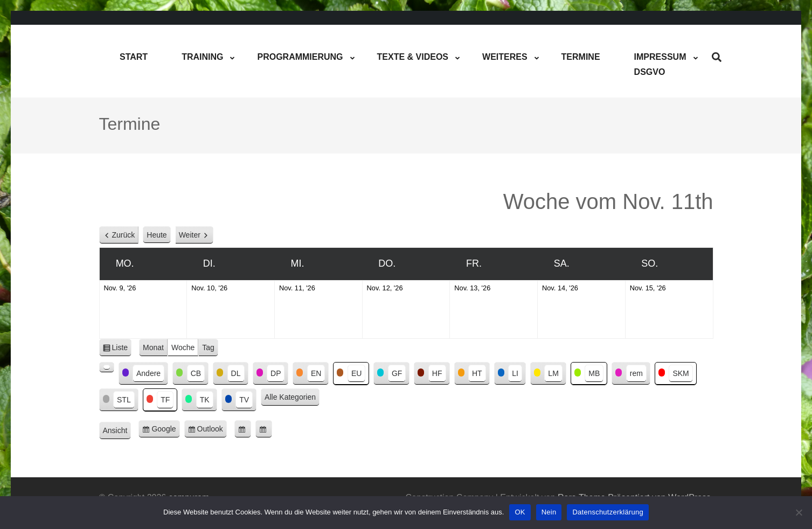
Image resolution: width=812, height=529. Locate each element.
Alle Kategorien (290, 397)
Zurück (124, 235)
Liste (122, 349)
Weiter (190, 235)
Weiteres (505, 57)
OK (520, 512)
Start (134, 57)
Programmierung (300, 57)
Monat (153, 347)
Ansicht (117, 431)
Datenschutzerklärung (608, 512)
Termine (581, 57)
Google (165, 431)
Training (202, 57)
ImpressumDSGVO (660, 64)
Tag (208, 347)
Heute (157, 235)
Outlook (212, 431)
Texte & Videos (413, 57)
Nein (549, 512)
